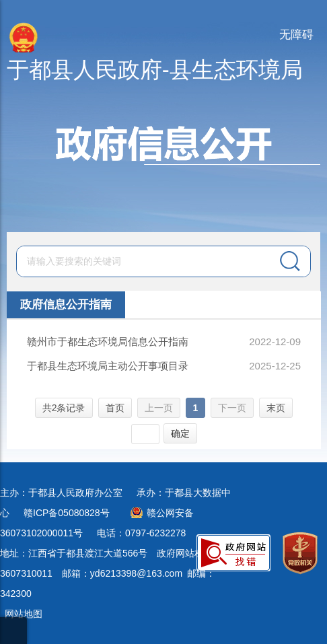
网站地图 (24, 614)
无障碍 (296, 35)
